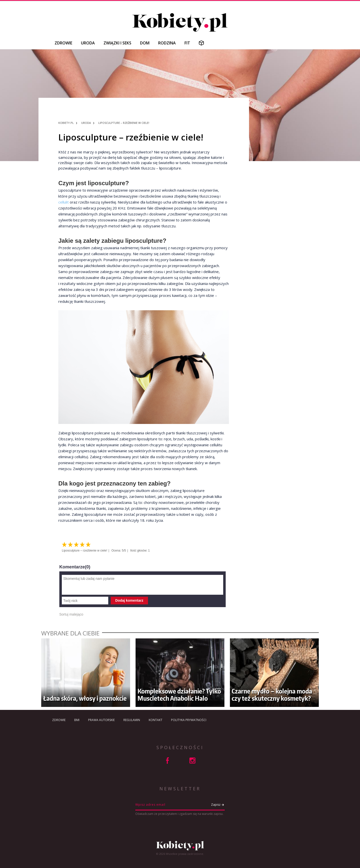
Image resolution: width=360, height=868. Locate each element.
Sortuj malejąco (71, 614)
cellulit (64, 202)
